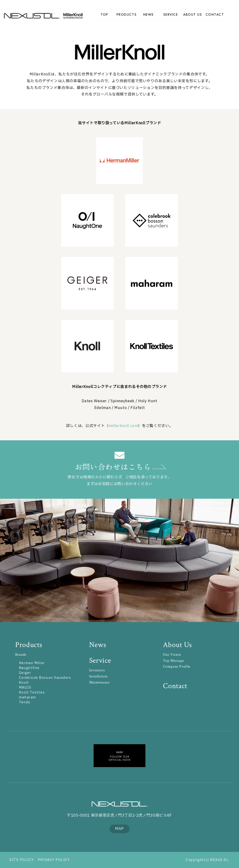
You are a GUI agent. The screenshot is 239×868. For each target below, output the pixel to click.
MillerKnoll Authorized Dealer (74, 16)
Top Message (173, 661)
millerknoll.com (123, 426)
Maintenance (99, 682)
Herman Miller (119, 160)
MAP (119, 829)
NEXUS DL (32, 16)
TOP (104, 14)
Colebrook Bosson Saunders (152, 220)
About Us (177, 645)
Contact (175, 686)
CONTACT (215, 14)
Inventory (97, 670)
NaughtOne (87, 220)
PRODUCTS (127, 14)
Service (100, 660)
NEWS (149, 14)
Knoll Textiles (32, 692)
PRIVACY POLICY (54, 860)
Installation (98, 676)
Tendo (25, 702)
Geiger (25, 673)
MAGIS (25, 688)
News (98, 645)
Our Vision (172, 655)
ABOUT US (193, 14)
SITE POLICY (22, 860)
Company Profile (177, 667)
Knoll (87, 346)
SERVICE (171, 14)
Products (29, 645)
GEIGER (87, 283)
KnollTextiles (152, 346)
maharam (152, 283)
